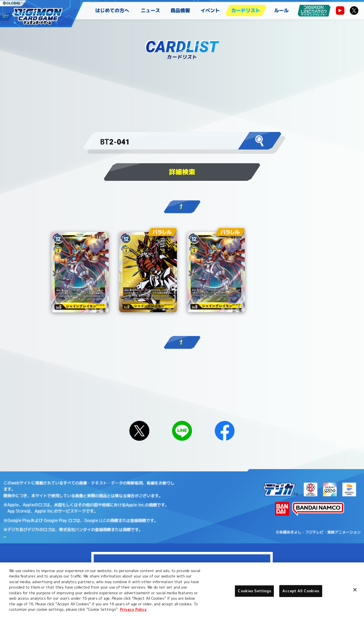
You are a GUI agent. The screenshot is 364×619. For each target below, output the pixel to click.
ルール (281, 10)
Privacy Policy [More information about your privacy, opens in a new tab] (133, 609)
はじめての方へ (112, 10)
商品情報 (180, 10)
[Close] (355, 590)
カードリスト (246, 10)
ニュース (150, 10)
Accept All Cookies (301, 591)
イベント (210, 10)
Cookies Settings (254, 591)
